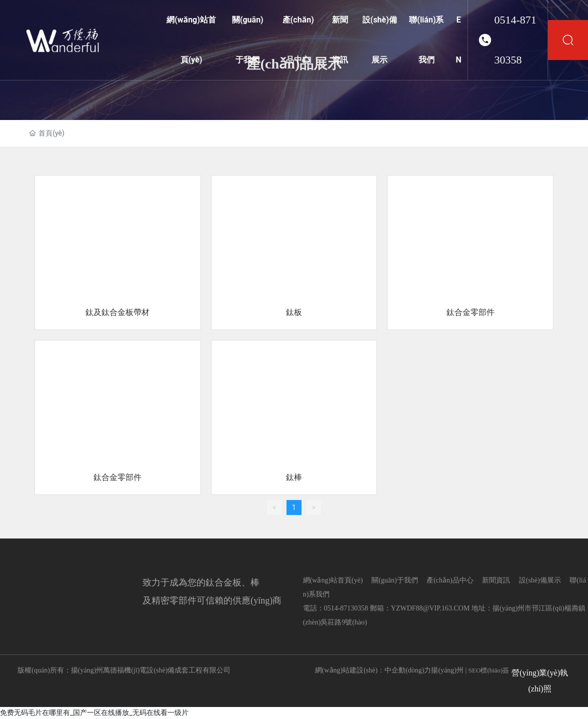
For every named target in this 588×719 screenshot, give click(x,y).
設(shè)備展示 (540, 580)
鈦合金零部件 (470, 312)
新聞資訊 (496, 580)
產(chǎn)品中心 (450, 580)
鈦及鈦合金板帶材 (117, 312)
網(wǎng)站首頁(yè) (333, 580)
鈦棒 (294, 477)
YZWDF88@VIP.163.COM (430, 608)
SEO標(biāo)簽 (489, 670)
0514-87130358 (515, 40)
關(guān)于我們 (395, 580)
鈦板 (294, 312)
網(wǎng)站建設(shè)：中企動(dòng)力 (373, 670)
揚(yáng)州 (447, 670)
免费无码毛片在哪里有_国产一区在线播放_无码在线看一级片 (94, 712)
